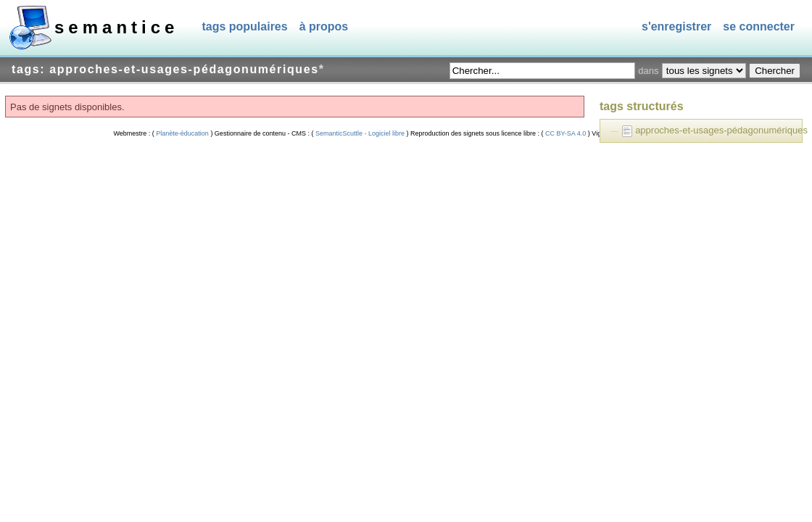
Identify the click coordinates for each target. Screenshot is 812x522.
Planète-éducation (183, 133)
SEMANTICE (116, 27)
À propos (324, 26)
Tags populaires (244, 26)
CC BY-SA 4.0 (566, 133)
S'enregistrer (676, 26)
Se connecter (759, 26)
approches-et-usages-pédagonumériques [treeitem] (721, 130)
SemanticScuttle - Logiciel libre (360, 133)
